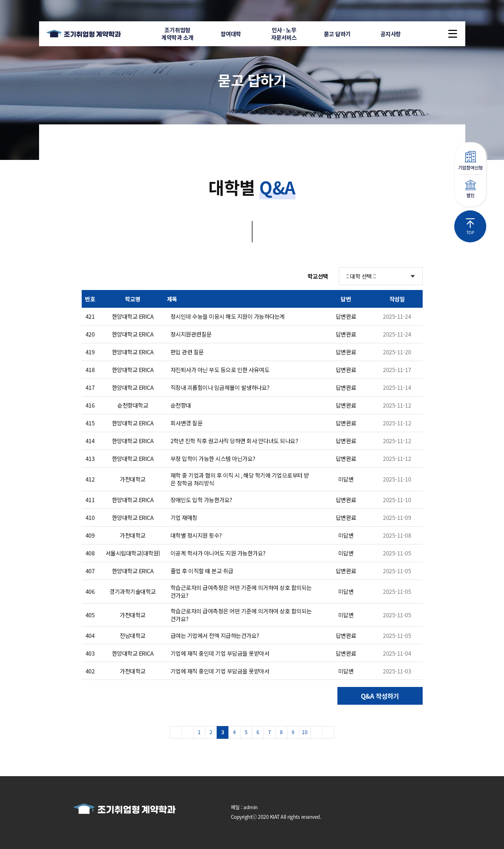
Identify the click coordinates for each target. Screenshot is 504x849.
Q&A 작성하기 (380, 696)
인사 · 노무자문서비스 (284, 34)
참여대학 (231, 34)
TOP (470, 227)
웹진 (470, 189)
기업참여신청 (470, 161)
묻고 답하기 (337, 34)
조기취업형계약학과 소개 (177, 34)
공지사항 (391, 34)
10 (305, 732)
